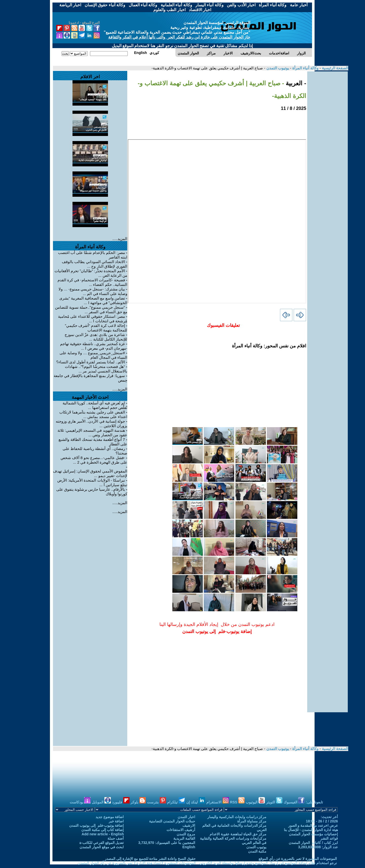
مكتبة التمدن (257, 851)
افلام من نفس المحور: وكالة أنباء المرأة (269, 346)
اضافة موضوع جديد (110, 817)
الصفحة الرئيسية (335, 68)
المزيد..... (120, 239)
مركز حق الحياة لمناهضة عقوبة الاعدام (238, 834)
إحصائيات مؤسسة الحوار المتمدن (313, 834)
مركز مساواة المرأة (252, 821)
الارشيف (189, 825)
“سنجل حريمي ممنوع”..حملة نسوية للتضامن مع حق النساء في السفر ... (91, 310)
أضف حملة (116, 838)
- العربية (295, 83)
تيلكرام (176, 802)
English (189, 847)
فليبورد (121, 802)
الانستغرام (218, 802)
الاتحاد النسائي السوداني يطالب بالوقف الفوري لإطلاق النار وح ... (95, 264)
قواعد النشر (329, 838)
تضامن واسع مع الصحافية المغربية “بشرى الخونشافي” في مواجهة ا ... (93, 300)
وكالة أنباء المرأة (305, 68)
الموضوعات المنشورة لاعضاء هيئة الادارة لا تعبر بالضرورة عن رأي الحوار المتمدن (137, 863)
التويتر (274, 802)
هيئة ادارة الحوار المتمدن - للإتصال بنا (311, 830)
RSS (237, 802)
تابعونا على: (314, 802)
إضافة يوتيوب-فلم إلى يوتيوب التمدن (96, 825)
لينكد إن (196, 802)
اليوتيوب (255, 802)
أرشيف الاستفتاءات (181, 830)
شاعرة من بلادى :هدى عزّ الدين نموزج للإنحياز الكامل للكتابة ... (96, 337)
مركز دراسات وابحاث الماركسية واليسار (237, 817)
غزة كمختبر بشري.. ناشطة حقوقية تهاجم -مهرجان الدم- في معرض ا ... (94, 346)
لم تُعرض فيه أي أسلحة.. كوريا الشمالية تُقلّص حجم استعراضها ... (95, 405)
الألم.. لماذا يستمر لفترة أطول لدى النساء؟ (91, 362)
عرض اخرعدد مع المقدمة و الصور (313, 825)
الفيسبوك (294, 802)
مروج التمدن (186, 834)
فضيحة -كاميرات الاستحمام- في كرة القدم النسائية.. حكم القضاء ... (92, 282)
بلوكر (138, 802)
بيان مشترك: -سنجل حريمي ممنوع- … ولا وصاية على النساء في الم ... (93, 291)
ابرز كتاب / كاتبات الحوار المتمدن (313, 843)
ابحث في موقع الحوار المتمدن (102, 847)
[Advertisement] (327, 147)
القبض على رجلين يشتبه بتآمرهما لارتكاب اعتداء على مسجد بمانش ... (93, 414)
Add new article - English (103, 834)
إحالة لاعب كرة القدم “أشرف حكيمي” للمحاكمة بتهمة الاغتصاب (96, 328)
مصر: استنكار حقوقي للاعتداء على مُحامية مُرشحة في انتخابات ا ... (93, 319)
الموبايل (101, 802)
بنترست (157, 802)
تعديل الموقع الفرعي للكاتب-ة (102, 843)
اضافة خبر (116, 821)
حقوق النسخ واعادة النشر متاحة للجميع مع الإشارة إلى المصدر (150, 859)
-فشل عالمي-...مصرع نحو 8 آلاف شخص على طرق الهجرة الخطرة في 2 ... (94, 460)
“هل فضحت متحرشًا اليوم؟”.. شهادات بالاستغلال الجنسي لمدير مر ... (96, 369)
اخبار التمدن (186, 817)
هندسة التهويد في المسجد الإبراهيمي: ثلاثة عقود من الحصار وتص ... (92, 433)
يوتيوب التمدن (277, 68)
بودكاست (80, 802)
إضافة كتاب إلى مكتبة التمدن (103, 830)
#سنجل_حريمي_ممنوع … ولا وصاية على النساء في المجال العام (93, 355)
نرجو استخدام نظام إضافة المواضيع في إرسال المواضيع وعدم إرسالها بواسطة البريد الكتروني (268, 863)
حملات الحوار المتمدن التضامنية (172, 821)
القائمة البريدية (184, 838)
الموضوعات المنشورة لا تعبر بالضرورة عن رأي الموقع (298, 859)
